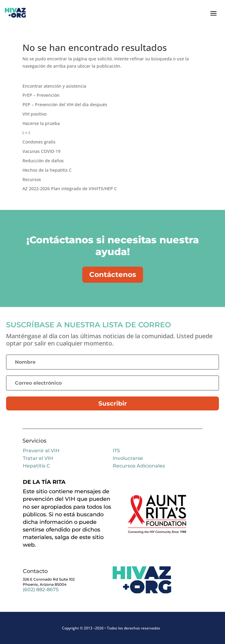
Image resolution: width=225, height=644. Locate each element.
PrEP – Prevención (41, 95)
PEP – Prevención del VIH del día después (65, 105)
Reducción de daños (43, 161)
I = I (26, 133)
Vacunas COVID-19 (41, 151)
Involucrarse (128, 458)
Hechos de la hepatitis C (47, 170)
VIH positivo (34, 114)
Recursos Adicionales (139, 466)
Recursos (32, 179)
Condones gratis (39, 142)
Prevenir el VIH (41, 451)
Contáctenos (113, 275)
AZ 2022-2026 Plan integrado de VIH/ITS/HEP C (70, 189)
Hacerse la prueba (41, 123)
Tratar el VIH (38, 458)
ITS (116, 451)
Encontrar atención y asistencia (54, 86)
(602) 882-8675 (41, 590)
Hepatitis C (36, 466)
